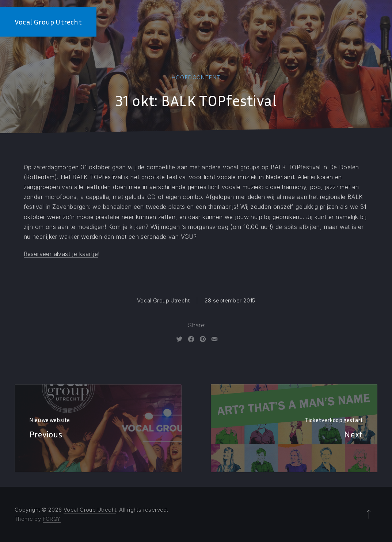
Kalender (337, 22)
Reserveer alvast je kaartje (61, 254)
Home (227, 22)
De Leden (256, 22)
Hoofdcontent (196, 77)
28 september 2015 (230, 300)
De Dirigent (296, 22)
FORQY (52, 519)
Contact (373, 22)
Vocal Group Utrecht (48, 22)
